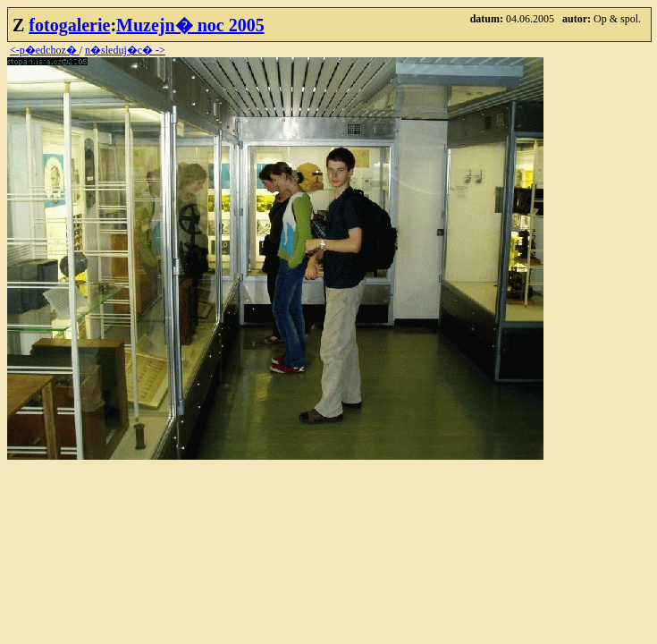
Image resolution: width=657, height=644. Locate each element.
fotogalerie (69, 25)
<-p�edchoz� (45, 50)
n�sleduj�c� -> (125, 50)
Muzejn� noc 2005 (190, 25)
